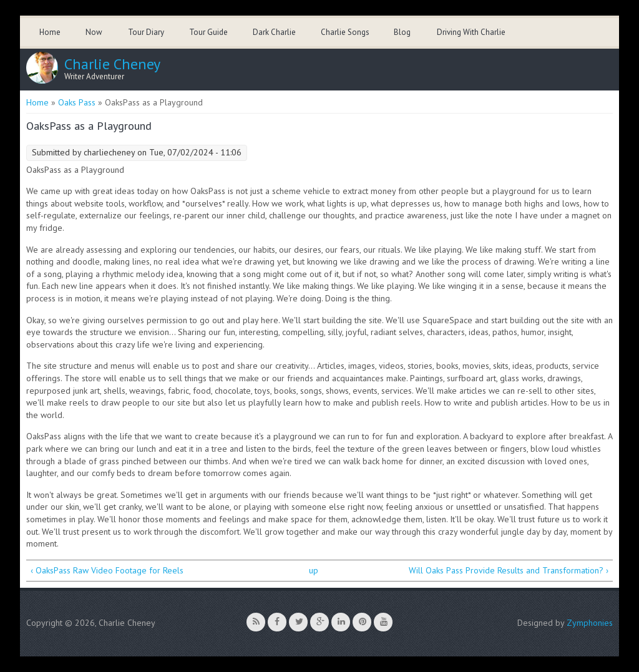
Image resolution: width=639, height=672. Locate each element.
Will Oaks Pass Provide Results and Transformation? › (509, 570)
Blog (402, 32)
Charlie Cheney (112, 64)
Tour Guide (208, 32)
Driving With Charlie (471, 32)
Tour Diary (146, 32)
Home (50, 32)
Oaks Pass (77, 102)
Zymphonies (590, 623)
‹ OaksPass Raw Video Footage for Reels (107, 570)
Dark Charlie (274, 32)
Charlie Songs (345, 32)
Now (94, 32)
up (314, 570)
